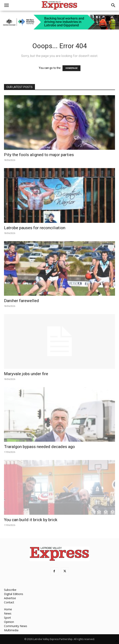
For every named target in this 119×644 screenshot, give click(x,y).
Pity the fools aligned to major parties (39, 155)
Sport (7, 618)
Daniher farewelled (21, 301)
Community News (16, 626)
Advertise (10, 598)
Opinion (9, 622)
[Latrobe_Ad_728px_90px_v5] (59, 22)
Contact (9, 602)
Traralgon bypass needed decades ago (39, 447)
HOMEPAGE (71, 68)
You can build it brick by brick (31, 520)
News (8, 613)
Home (8, 609)
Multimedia (11, 630)
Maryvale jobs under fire (26, 374)
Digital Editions (14, 594)
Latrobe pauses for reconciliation (35, 228)
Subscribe (10, 590)
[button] (6, 5)
